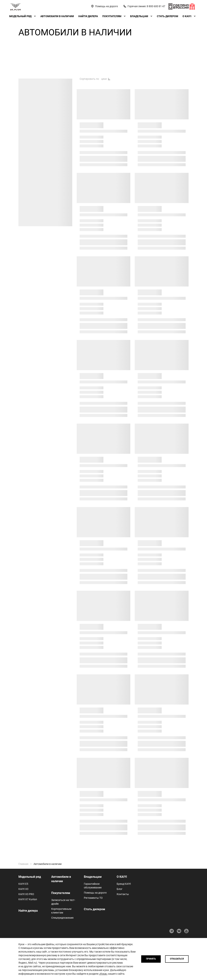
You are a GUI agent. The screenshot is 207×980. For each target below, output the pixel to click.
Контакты (123, 894)
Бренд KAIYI (124, 884)
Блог (120, 889)
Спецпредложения (62, 918)
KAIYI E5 (23, 884)
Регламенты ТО (93, 898)
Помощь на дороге (95, 893)
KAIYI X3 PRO (26, 894)
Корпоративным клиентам (61, 911)
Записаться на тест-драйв (63, 902)
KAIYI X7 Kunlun (28, 899)
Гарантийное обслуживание (93, 886)
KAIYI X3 (23, 889)
